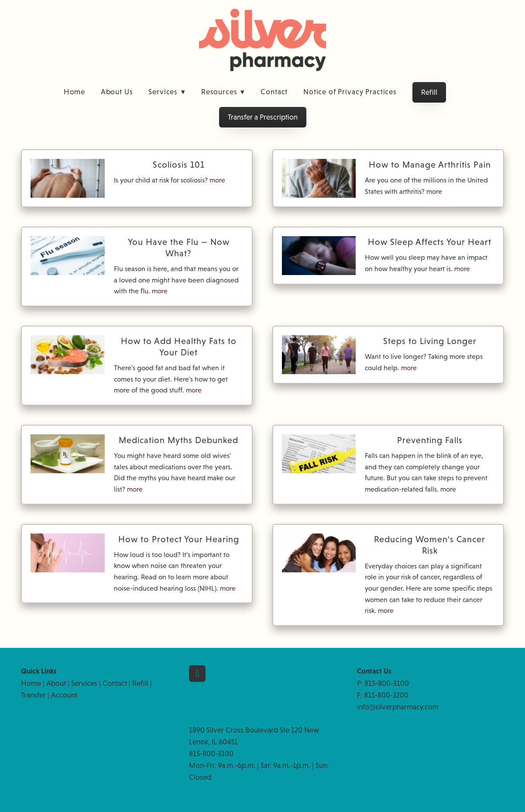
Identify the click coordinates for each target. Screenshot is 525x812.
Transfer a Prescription (263, 117)
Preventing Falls (430, 440)
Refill (429, 92)
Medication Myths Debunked (178, 440)
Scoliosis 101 (179, 165)
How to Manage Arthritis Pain (430, 165)
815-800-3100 (387, 683)
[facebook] (197, 674)
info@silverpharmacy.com (398, 707)
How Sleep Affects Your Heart (430, 242)
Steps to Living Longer (430, 341)
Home (74, 92)
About (56, 683)
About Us (117, 92)
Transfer (33, 695)
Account (64, 695)
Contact (274, 92)
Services (167, 92)
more (217, 180)
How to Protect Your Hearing (179, 539)
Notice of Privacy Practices (350, 92)
